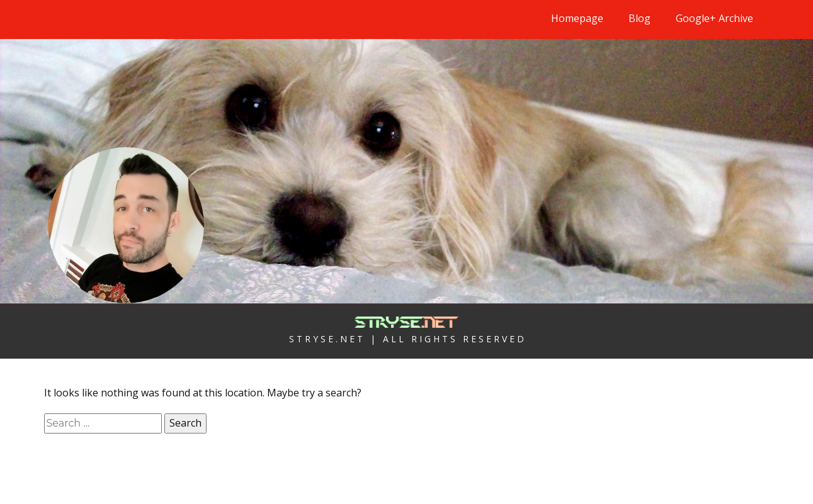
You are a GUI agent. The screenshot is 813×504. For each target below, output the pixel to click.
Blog (640, 18)
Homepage (577, 18)
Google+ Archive (714, 18)
